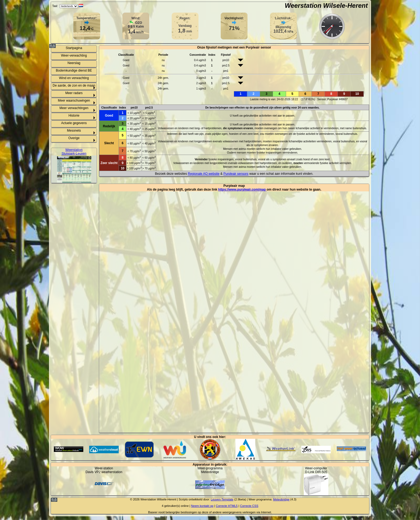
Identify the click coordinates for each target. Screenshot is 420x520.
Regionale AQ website (204, 174)
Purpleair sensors (236, 174)
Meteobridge (281, 499)
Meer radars (74, 93)
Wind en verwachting (74, 78)
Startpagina (74, 48)
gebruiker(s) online (176, 506)
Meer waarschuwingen (74, 101)
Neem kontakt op (202, 506)
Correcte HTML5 (227, 506)
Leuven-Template (222, 499)
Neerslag (74, 63)
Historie (74, 116)
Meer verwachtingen (74, 108)
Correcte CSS (249, 506)
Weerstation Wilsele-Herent (326, 5)
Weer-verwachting (74, 55)
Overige (74, 138)
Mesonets (74, 131)
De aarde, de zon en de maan (74, 86)
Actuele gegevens (74, 123)
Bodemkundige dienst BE (74, 70)
